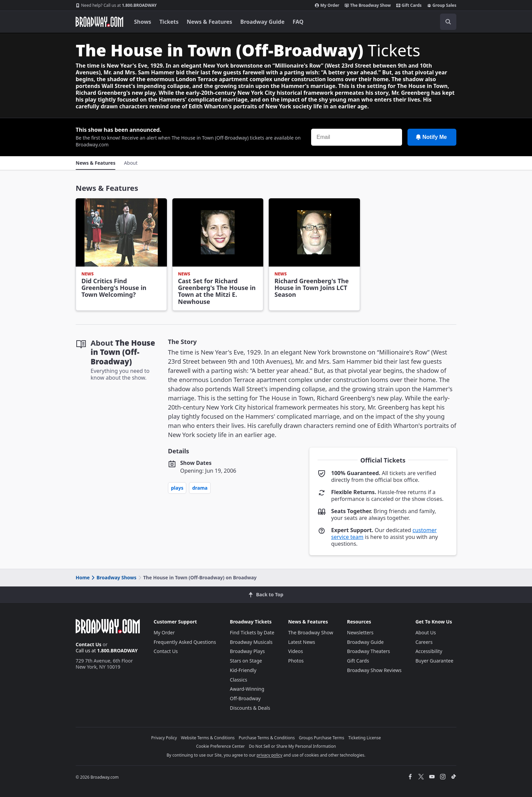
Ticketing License (365, 738)
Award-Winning (247, 689)
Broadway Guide (262, 22)
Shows (143, 22)
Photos (296, 661)
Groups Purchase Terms (322, 738)
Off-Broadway (245, 698)
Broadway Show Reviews (374, 670)
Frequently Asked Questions (185, 642)
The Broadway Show (368, 5)
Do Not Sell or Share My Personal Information (292, 746)
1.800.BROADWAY (116, 5)
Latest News (302, 642)
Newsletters (360, 632)
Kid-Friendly (243, 670)
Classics (239, 680)
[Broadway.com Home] (99, 22)
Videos (296, 651)
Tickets (169, 22)
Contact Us (89, 644)
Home (83, 577)
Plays (177, 488)
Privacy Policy (164, 738)
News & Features (209, 22)
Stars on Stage (246, 661)
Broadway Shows (113, 577)
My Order (327, 5)
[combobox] (418, 22)
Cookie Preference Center (221, 746)
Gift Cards (409, 5)
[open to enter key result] (448, 22)
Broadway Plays (248, 651)
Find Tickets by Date (252, 632)
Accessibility (429, 651)
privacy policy (269, 755)
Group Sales (442, 5)
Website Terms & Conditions (208, 738)
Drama (200, 488)
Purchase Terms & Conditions (267, 738)
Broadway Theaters (369, 651)
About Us (425, 632)
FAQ (298, 22)
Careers (424, 642)
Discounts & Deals (250, 708)
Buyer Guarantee (434, 661)
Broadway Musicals (251, 642)
